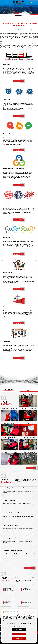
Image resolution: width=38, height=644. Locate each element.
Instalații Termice (28, 394)
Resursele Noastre (8, 134)
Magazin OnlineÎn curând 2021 (7, 602)
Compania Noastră (8, 65)
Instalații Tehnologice (28, 452)
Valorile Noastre (8, 99)
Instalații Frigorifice (10, 423)
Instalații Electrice (10, 438)
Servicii (4, 480)
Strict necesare (12, 623)
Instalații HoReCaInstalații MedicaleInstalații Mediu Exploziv (9, 589)
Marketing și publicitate (19, 626)
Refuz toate (19, 630)
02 (4, 476)
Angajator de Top (8, 272)
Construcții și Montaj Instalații (12, 513)
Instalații (6, 404)
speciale (5, 580)
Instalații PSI (28, 423)
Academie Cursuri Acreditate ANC (26, 602)
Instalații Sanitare (28, 438)
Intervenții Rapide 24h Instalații (13, 551)
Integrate (6, 482)
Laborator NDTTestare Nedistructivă (26, 589)
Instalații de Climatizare (28, 409)
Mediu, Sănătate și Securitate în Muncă (14, 168)
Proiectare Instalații (9, 500)
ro (32, 2)
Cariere (5, 307)
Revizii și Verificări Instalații (11, 525)
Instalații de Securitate (10, 452)
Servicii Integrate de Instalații (16, 18)
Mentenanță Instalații (10, 538)
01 (4, 398)
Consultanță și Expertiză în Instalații (14, 488)
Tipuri (4, 402)
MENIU (7, 2)
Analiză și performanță (24, 623)
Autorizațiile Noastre (9, 203)
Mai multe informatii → (8, 621)
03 (4, 574)
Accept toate (19, 638)
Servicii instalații (8, 389)
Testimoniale (7, 342)
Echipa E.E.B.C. (7, 238)
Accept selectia (19, 634)
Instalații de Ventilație (10, 409)
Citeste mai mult (18, 81)
